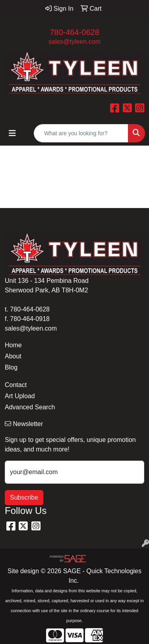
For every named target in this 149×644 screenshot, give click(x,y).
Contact (16, 385)
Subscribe (24, 497)
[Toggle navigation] (12, 133)
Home (13, 345)
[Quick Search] (81, 133)
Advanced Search (30, 407)
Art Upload (20, 396)
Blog (11, 367)
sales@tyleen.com (74, 42)
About (13, 356)
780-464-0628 (74, 32)
